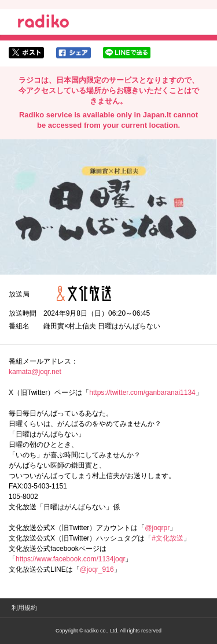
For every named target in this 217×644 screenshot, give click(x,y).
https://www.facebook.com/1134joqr (70, 559)
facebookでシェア (73, 53)
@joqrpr (157, 528)
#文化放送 (168, 538)
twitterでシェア (26, 53)
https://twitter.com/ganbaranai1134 (142, 393)
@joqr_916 (97, 569)
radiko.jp (43, 23)
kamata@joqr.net (35, 372)
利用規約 (24, 608)
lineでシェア (127, 53)
